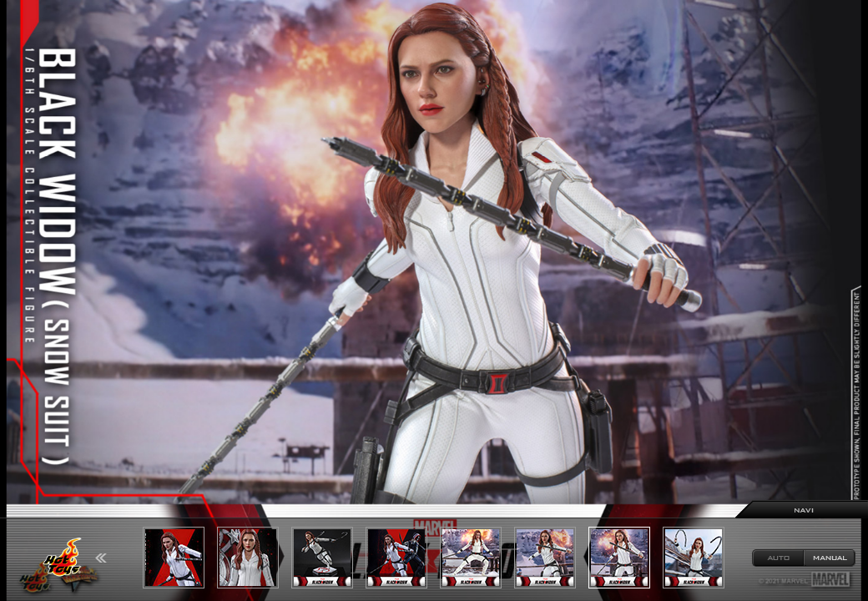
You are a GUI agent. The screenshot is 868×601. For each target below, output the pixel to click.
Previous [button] (101, 558)
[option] (434, 300)
